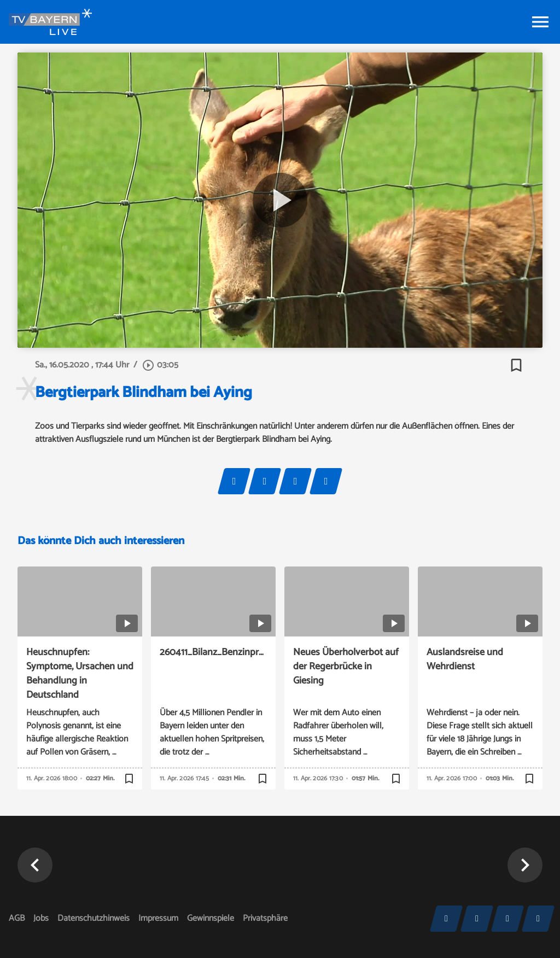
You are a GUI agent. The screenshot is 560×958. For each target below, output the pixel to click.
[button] (35, 865)
